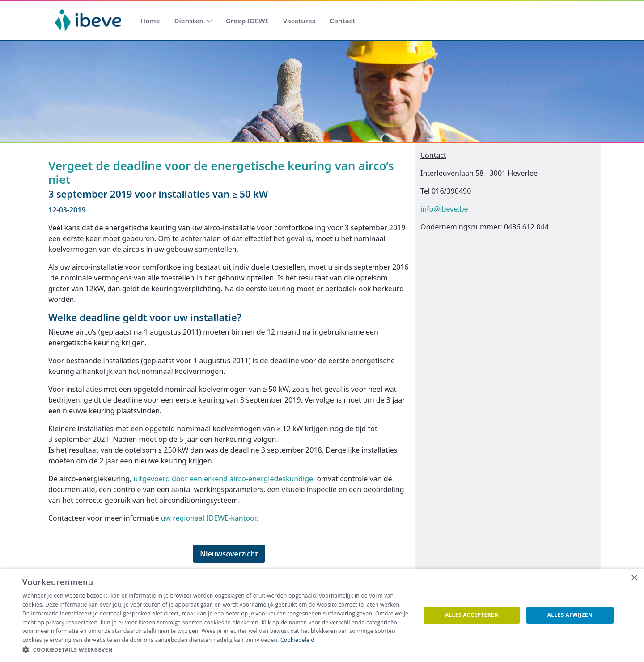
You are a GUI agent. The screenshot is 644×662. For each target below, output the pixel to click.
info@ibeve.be (444, 209)
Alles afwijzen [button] (570, 615)
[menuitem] (150, 21)
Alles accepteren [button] (472, 615)
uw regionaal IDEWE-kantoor (209, 518)
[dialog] (322, 615)
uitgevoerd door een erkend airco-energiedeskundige (224, 479)
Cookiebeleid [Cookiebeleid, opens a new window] (297, 640)
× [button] (634, 578)
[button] (216, 650)
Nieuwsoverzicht (229, 554)
